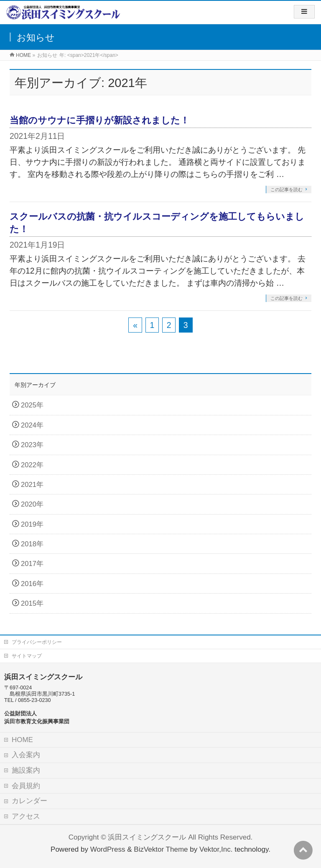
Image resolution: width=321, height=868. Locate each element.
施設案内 (26, 770)
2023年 (32, 445)
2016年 (32, 584)
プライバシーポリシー (37, 642)
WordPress (108, 849)
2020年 (32, 504)
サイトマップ (27, 656)
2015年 (32, 603)
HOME (22, 740)
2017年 (32, 564)
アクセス (26, 816)
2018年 (32, 544)
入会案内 (26, 755)
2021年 (32, 485)
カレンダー (29, 801)
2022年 (32, 465)
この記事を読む (287, 189)
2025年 (32, 405)
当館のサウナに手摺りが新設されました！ (99, 120)
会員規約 (26, 786)
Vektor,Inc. (216, 849)
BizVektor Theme (161, 849)
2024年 (32, 425)
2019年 (32, 524)
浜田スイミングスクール (147, 837)
